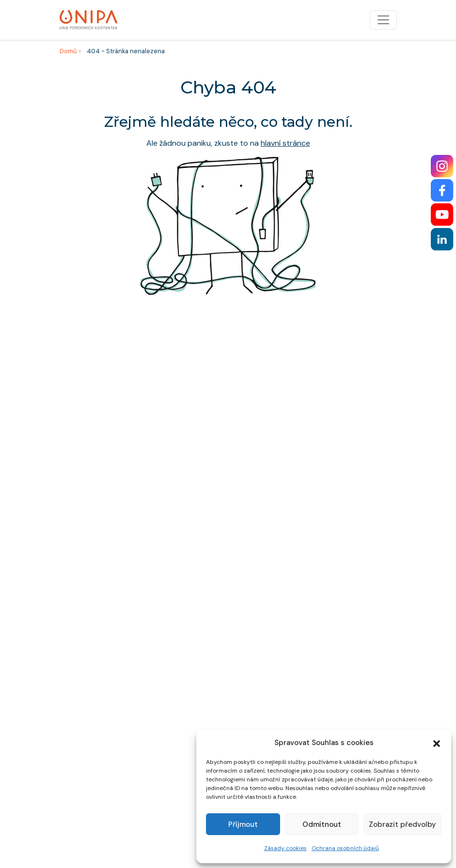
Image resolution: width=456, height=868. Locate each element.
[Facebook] (442, 190)
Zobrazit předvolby (402, 824)
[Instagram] (442, 166)
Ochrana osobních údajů (345, 848)
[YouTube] (442, 215)
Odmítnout (322, 824)
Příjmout (243, 824)
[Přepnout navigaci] (383, 20)
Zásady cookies (285, 848)
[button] (437, 743)
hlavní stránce (285, 143)
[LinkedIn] (442, 239)
